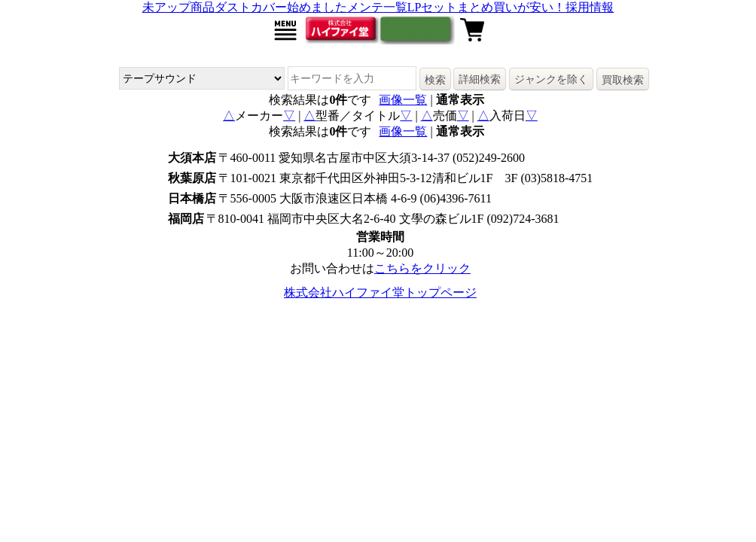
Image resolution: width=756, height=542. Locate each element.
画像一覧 (403, 100)
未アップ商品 (178, 7)
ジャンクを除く (551, 79)
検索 (435, 80)
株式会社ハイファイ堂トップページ (380, 292)
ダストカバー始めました (281, 7)
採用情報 (590, 7)
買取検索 (623, 80)
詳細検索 (480, 79)
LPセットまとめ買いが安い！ (487, 7)
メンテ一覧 (377, 7)
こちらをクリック (422, 268)
